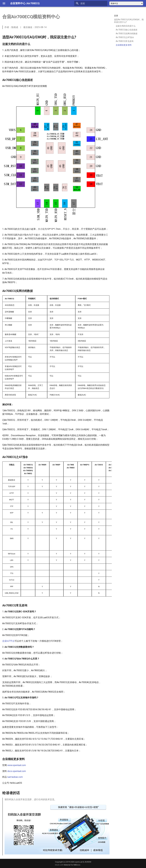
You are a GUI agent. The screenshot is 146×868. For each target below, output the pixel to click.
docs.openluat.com (17, 771)
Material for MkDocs (72, 865)
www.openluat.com (17, 765)
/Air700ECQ (33, 3)
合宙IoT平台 (8, 641)
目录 (116, 16)
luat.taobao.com (15, 777)
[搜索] (91, 3)
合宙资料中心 (18, 3)
